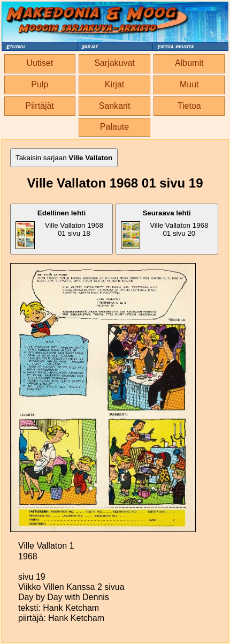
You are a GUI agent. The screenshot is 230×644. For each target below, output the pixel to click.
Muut (189, 84)
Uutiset (40, 63)
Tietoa (189, 106)
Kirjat (114, 84)
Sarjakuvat (114, 63)
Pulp (40, 84)
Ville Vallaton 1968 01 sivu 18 (59, 229)
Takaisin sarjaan (64, 158)
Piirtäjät (40, 106)
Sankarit (115, 106)
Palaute (114, 127)
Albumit (189, 63)
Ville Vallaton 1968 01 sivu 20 (165, 229)
